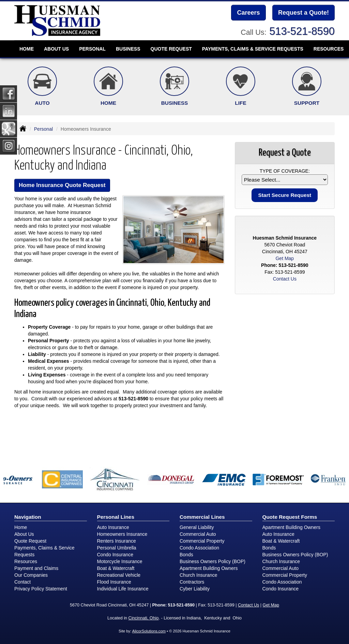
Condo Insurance (115, 555)
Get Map (285, 258)
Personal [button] (92, 49)
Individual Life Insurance (123, 589)
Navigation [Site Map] (28, 517)
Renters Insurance (117, 541)
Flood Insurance (114, 582)
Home (27, 49)
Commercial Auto (198, 534)
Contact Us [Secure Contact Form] (285, 279)
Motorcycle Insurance (120, 561)
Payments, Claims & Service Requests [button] (253, 49)
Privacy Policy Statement (41, 589)
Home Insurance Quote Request (62, 185)
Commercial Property (202, 541)
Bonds (186, 555)
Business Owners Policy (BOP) (213, 561)
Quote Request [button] (171, 49)
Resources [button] (329, 49)
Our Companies (31, 575)
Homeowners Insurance (122, 534)
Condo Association (199, 548)
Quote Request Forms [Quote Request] (290, 517)
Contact (22, 582)
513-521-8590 (302, 31)
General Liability (197, 527)
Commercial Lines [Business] (202, 517)
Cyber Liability (195, 589)
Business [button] (128, 49)
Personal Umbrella (117, 548)
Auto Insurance (113, 527)
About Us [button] (56, 49)
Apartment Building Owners (209, 568)
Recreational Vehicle (119, 575)
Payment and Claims (36, 568)
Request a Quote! (304, 13)
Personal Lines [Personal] (116, 517)
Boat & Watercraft (116, 568)
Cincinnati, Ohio (144, 618)
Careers (248, 13)
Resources (26, 561)
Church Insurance (199, 575)
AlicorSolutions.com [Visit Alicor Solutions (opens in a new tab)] (149, 631)
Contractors (192, 582)
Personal (43, 129)
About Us (24, 534)
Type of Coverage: (285, 171)
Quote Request (30, 541)
